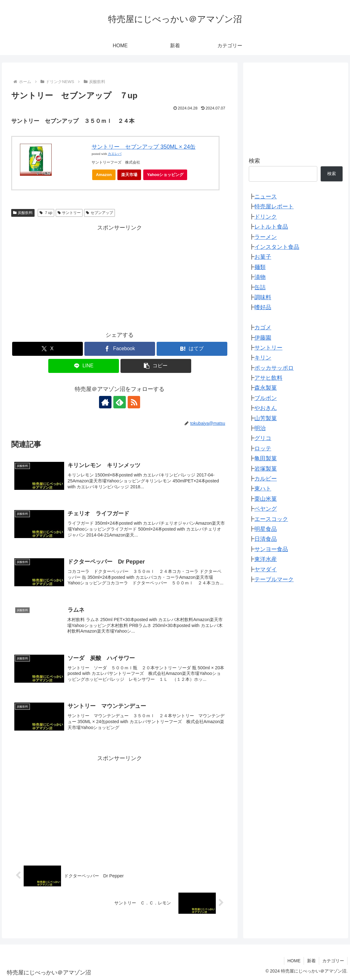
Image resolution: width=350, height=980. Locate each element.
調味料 (263, 297)
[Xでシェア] (47, 349)
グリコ (263, 438)
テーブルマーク (274, 579)
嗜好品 (263, 307)
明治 (260, 428)
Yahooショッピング (167, 176)
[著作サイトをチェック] (105, 402)
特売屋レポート (274, 207)
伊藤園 (263, 338)
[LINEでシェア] (84, 366)
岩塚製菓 (266, 469)
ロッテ (263, 448)
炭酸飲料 (23, 213)
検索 (254, 161)
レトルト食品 (271, 227)
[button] (156, 366)
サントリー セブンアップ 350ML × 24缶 (144, 147)
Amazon (104, 175)
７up (46, 213)
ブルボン (266, 398)
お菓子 (263, 257)
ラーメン (266, 237)
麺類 (260, 267)
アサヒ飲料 (268, 378)
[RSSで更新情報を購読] (134, 402)
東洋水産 (266, 559)
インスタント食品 (277, 247)
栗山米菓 (266, 499)
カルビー (266, 479)
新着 (311, 961)
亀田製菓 (266, 458)
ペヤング (266, 509)
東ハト (263, 489)
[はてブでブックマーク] (192, 349)
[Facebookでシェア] (120, 349)
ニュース (266, 197)
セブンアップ (99, 213)
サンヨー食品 (271, 549)
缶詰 (260, 287)
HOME (294, 961)
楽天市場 (129, 175)
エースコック (271, 519)
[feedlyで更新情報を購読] (120, 402)
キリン (263, 358)
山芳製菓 (266, 418)
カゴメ (263, 327)
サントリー (69, 213)
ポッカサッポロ (274, 368)
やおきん (266, 408)
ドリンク (266, 217)
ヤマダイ (266, 569)
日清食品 (266, 539)
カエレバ (115, 154)
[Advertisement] (120, 276)
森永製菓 (266, 388)
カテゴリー (333, 961)
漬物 (260, 277)
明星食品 (266, 529)
